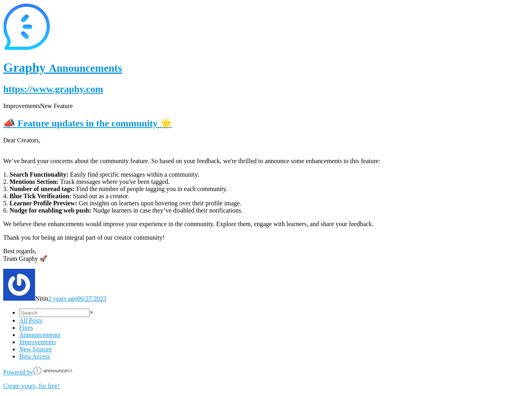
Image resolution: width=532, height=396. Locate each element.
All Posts (31, 320)
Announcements (40, 335)
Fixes (26, 328)
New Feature (35, 349)
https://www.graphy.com (53, 89)
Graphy (63, 67)
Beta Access (35, 356)
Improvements (37, 342)
